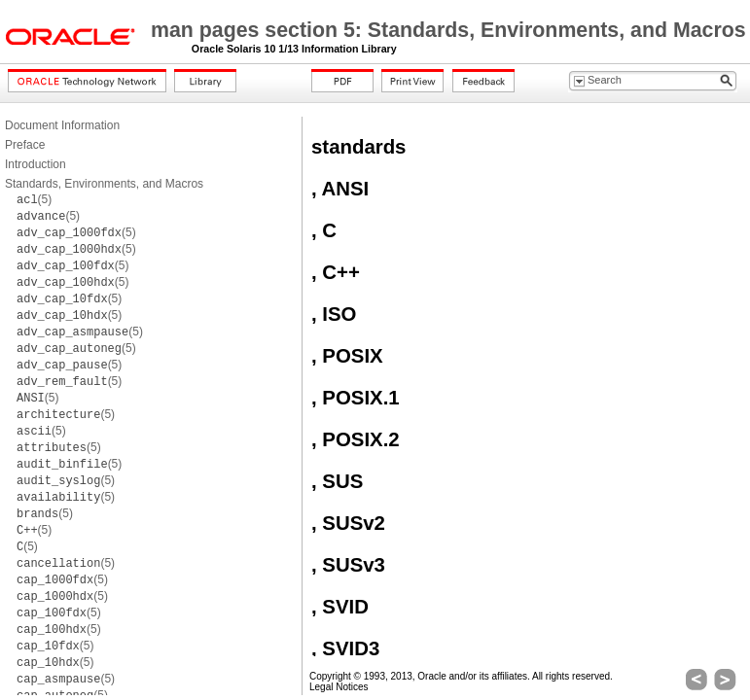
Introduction (36, 164)
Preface (25, 145)
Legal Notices (339, 687)
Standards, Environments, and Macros (104, 184)
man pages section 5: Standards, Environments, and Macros (448, 30)
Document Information (62, 125)
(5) (34, 199)
